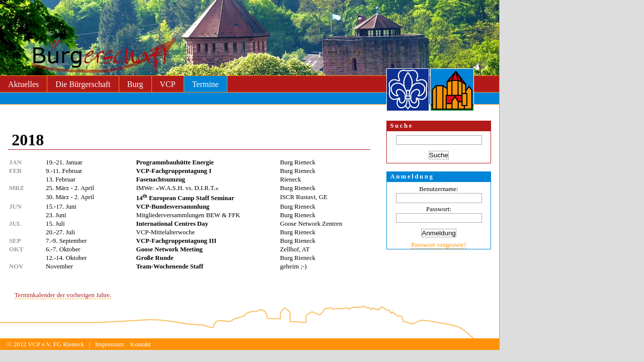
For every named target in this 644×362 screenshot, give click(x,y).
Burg (135, 84)
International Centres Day (172, 224)
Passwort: (439, 209)
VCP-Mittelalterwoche (166, 232)
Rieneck (291, 179)
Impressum (109, 344)
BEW (213, 215)
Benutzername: (438, 189)
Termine (206, 84)
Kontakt (141, 344)
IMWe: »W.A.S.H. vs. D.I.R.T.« (178, 188)
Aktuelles (23, 84)
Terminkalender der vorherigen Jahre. (63, 295)
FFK (234, 215)
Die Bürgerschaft (83, 84)
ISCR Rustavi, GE (304, 197)
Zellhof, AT (295, 249)
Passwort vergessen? (439, 245)
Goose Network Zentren (311, 224)
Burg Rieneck (298, 162)
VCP (168, 84)
